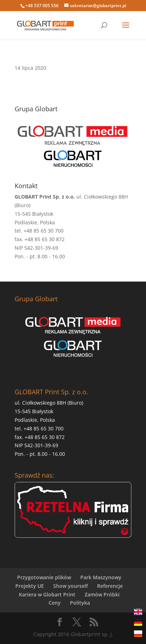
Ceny (55, 603)
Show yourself (71, 586)
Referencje (110, 586)
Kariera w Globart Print (47, 594)
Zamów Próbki (102, 594)
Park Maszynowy (101, 577)
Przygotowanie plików (44, 577)
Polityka (80, 603)
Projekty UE (30, 586)
